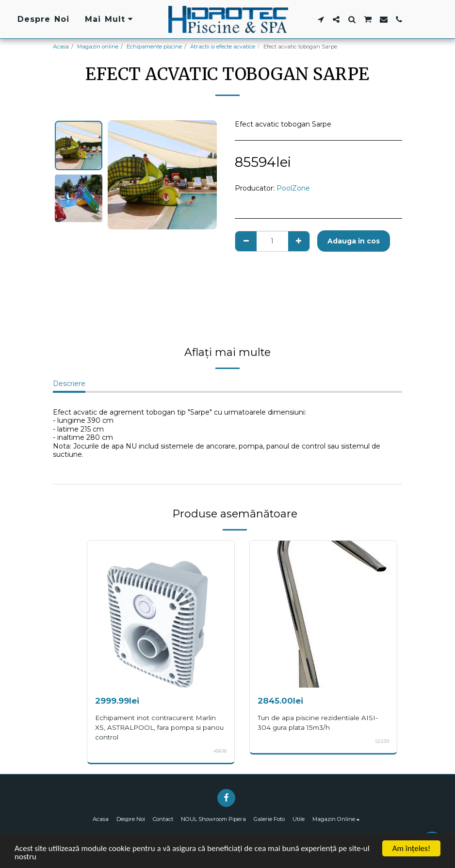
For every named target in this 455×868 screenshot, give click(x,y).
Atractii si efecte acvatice (223, 47)
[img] (161, 614)
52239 (382, 741)
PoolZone (293, 188)
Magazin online (98, 47)
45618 (220, 751)
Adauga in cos (354, 241)
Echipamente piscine (154, 47)
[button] (321, 19)
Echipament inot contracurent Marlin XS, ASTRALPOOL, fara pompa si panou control (159, 727)
